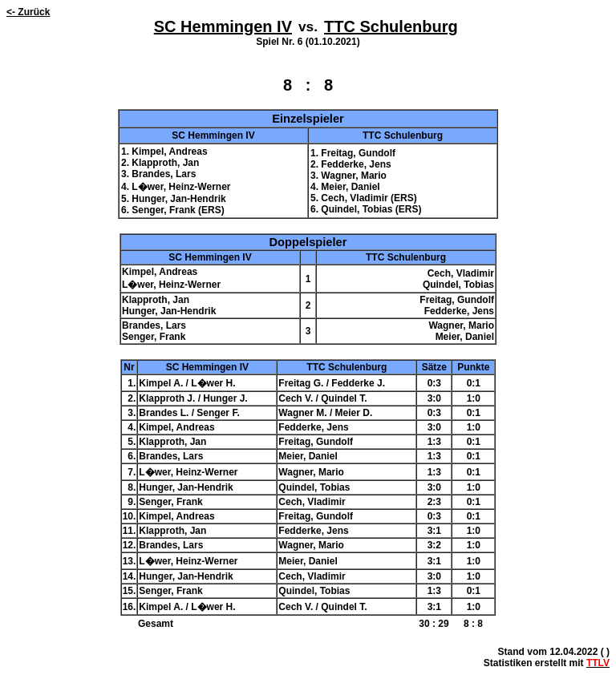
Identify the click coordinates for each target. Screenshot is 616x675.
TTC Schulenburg (391, 26)
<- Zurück (28, 12)
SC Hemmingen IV (223, 26)
